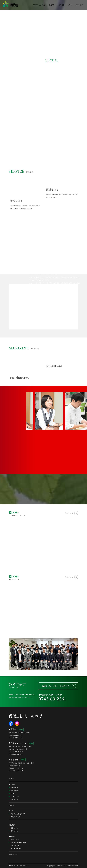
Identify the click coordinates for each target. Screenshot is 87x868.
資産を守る (14, 831)
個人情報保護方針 (23, 866)
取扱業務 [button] (52, 5)
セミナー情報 (15, 840)
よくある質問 (15, 796)
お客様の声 (14, 800)
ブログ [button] (70, 5)
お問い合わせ (79, 5)
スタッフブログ (15, 817)
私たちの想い (15, 790)
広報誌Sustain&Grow (18, 843)
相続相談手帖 (15, 846)
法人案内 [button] (42, 5)
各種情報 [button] (61, 5)
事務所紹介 (14, 787)
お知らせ (12, 805)
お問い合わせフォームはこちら (56, 686)
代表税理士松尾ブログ (18, 814)
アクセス (13, 793)
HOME (35, 5)
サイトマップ (12, 866)
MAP (21, 729)
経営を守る (14, 828)
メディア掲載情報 (16, 849)
